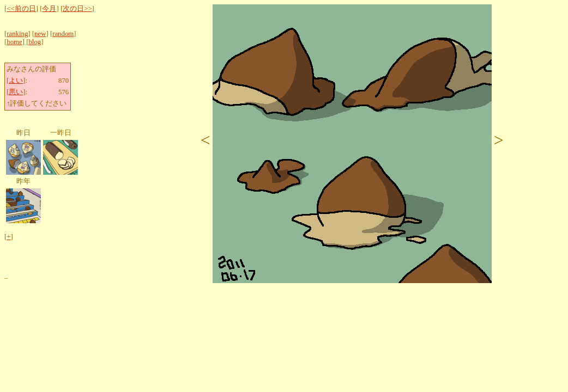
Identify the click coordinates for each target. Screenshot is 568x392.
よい (16, 81)
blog (35, 42)
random (63, 34)
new (40, 34)
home (14, 42)
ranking (17, 34)
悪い (16, 92)
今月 (49, 9)
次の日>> (77, 9)
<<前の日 (21, 9)
